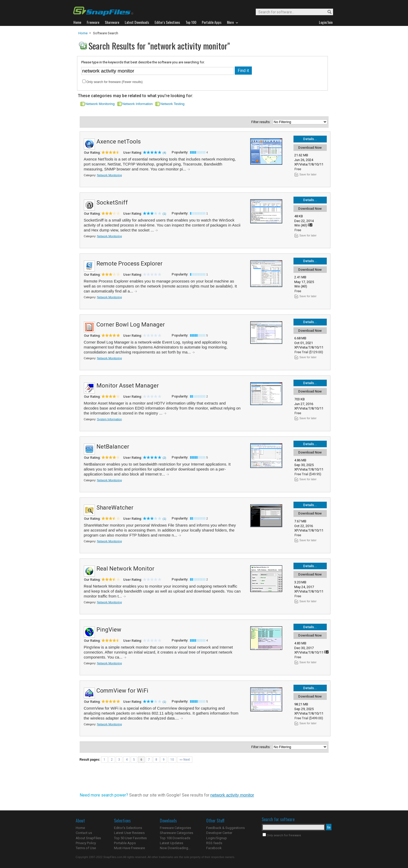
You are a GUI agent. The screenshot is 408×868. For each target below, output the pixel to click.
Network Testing (172, 104)
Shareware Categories (176, 833)
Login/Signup (217, 838)
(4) (164, 153)
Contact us (84, 833)
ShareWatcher (115, 508)
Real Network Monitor (125, 569)
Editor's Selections (128, 828)
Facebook (214, 848)
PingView (109, 630)
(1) (164, 214)
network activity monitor (232, 795)
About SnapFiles (88, 838)
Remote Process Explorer (129, 264)
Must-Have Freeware (129, 848)
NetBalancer (113, 447)
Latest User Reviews (129, 833)
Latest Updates (172, 843)
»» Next (185, 760)
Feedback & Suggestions (225, 828)
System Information (109, 419)
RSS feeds (214, 843)
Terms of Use (86, 848)
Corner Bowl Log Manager (131, 325)
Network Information (138, 104)
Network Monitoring (100, 104)
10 (172, 760)
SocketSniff (112, 203)
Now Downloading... (175, 848)
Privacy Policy (86, 843)
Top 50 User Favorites (130, 838)
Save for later (308, 174)
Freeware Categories (175, 828)
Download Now (310, 148)
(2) (164, 458)
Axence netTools (119, 142)
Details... (310, 139)
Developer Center (219, 833)
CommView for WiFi (122, 691)
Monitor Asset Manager (128, 386)
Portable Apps (125, 843)
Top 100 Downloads (175, 838)
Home (83, 33)
